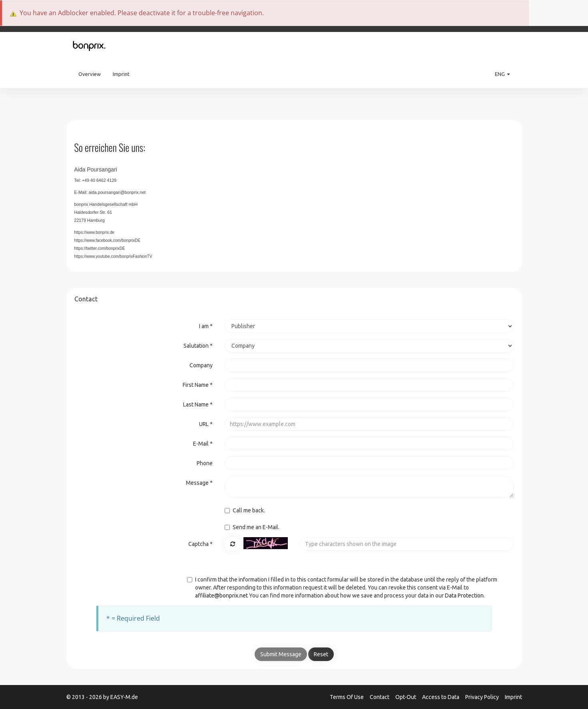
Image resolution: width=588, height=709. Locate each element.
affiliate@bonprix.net (221, 595)
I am (206, 326)
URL (206, 424)
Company (201, 365)
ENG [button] (502, 74)
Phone (205, 463)
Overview (90, 74)
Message (199, 483)
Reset (321, 654)
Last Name (198, 404)
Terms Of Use (347, 697)
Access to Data (441, 697)
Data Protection (464, 595)
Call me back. (245, 510)
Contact (380, 697)
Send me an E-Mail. (252, 527)
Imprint (121, 74)
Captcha (200, 544)
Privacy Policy (483, 697)
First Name (198, 385)
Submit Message (281, 654)
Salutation (198, 346)
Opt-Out (406, 697)
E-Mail (203, 444)
